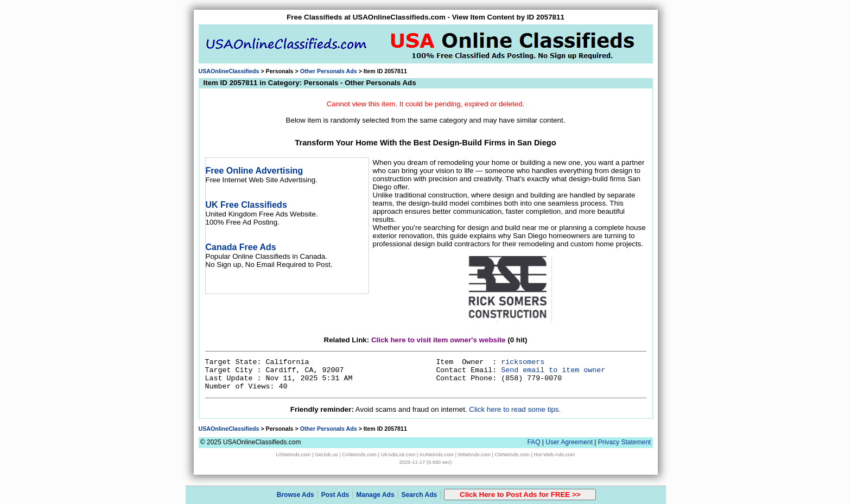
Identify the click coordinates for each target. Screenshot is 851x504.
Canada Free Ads (241, 247)
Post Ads (335, 495)
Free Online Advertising (255, 171)
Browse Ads (296, 495)
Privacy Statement (624, 442)
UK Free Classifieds (246, 205)
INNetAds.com (474, 455)
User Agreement (569, 442)
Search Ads (420, 495)
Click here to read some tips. (515, 409)
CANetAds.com (359, 455)
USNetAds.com (294, 455)
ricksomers (523, 362)
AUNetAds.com (436, 455)
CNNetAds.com (512, 455)
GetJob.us (326, 455)
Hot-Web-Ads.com (554, 455)
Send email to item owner (553, 370)
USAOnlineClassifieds (229, 71)
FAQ (534, 442)
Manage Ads (375, 495)
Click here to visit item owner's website (439, 340)
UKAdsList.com (398, 455)
